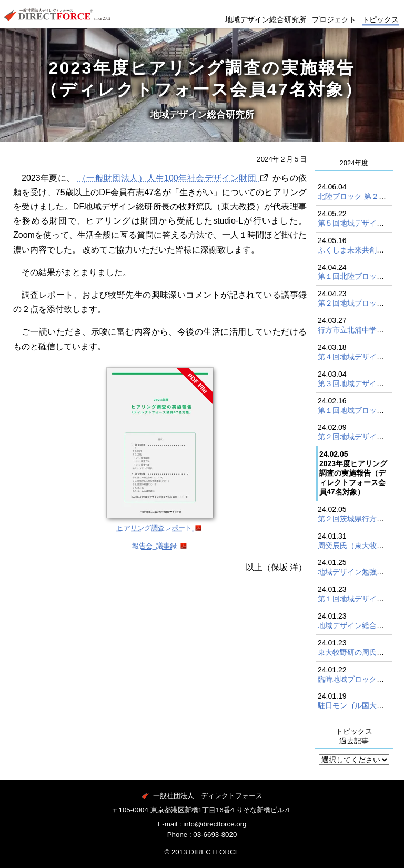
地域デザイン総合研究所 (248, 27)
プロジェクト (326, 27)
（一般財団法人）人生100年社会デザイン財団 (168, 178)
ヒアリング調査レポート (155, 528)
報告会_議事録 (155, 546)
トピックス (378, 27)
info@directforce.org (215, 824)
